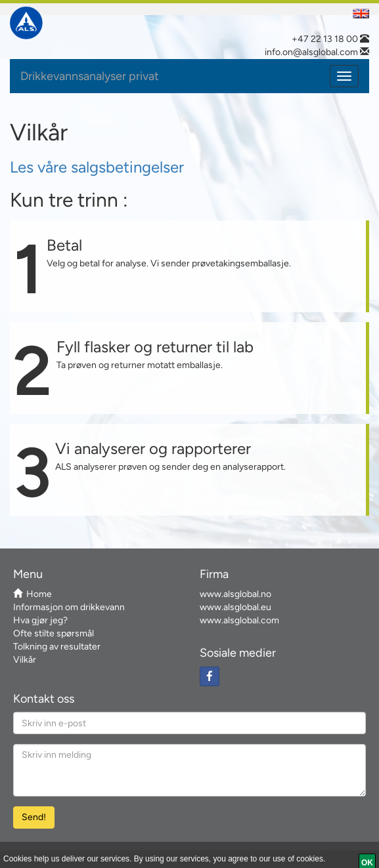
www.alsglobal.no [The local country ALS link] (235, 594)
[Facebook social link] (210, 676)
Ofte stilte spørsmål (54, 633)
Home (33, 594)
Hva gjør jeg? (40, 620)
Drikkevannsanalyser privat (90, 76)
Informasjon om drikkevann (69, 607)
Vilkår (25, 660)
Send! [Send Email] (34, 817)
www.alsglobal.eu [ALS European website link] (235, 607)
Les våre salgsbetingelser (97, 167)
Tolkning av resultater (57, 647)
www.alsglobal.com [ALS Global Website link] (239, 620)
